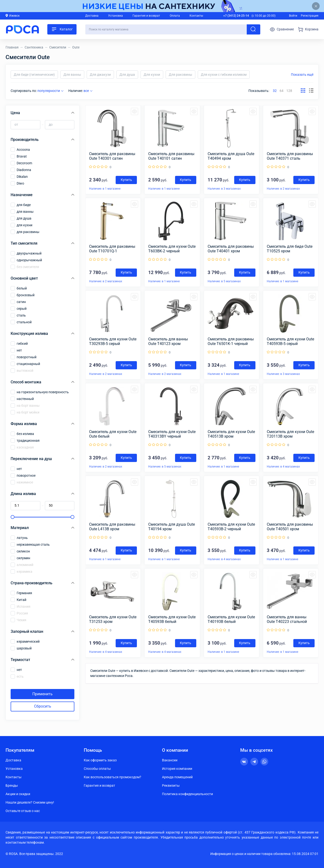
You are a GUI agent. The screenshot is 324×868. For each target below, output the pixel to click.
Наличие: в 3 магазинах (224, 189)
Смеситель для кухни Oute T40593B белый (172, 619)
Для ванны (72, 75)
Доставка (92, 16)
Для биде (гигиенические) (34, 75)
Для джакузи (100, 75)
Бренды (12, 785)
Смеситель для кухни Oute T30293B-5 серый (113, 341)
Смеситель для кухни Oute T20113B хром (290, 434)
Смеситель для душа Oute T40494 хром (231, 156)
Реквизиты (171, 785)
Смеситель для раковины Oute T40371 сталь (290, 156)
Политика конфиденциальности (187, 794)
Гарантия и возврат (146, 16)
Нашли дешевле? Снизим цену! (30, 802)
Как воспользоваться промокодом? (113, 777)
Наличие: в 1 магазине (105, 189)
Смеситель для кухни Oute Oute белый (113, 434)
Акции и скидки (18, 794)
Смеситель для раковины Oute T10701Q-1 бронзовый (112, 249)
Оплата (175, 16)
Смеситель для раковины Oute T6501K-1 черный (231, 341)
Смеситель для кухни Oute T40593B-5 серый (290, 341)
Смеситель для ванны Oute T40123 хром (168, 341)
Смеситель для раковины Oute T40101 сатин (171, 156)
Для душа (127, 75)
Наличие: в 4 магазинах (283, 467)
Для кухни (152, 75)
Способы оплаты (97, 769)
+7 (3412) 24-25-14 (236, 16)
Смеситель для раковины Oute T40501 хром (290, 527)
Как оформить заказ (100, 760)
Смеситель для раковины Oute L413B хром (112, 527)
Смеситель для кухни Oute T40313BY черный (172, 434)
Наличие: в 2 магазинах (283, 189)
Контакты (196, 16)
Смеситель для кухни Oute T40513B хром (231, 434)
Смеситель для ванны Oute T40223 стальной (287, 619)
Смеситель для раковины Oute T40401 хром (231, 249)
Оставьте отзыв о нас (23, 811)
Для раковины (180, 75)
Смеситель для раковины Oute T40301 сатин (112, 156)
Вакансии (170, 760)
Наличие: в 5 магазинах (224, 281)
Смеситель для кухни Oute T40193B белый (231, 619)
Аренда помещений (177, 777)
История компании (177, 769)
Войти (293, 16)
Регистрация (310, 16)
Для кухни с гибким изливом (224, 75)
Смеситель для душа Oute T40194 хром (172, 527)
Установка (116, 16)
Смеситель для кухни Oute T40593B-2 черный (231, 527)
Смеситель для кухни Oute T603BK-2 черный (172, 249)
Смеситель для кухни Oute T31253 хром (113, 619)
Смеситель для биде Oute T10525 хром (290, 249)
